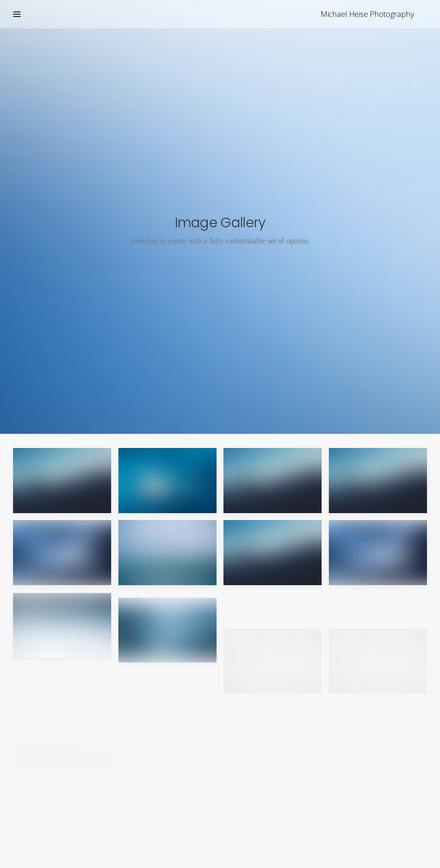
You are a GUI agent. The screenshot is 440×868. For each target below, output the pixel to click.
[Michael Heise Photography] (380, 14)
